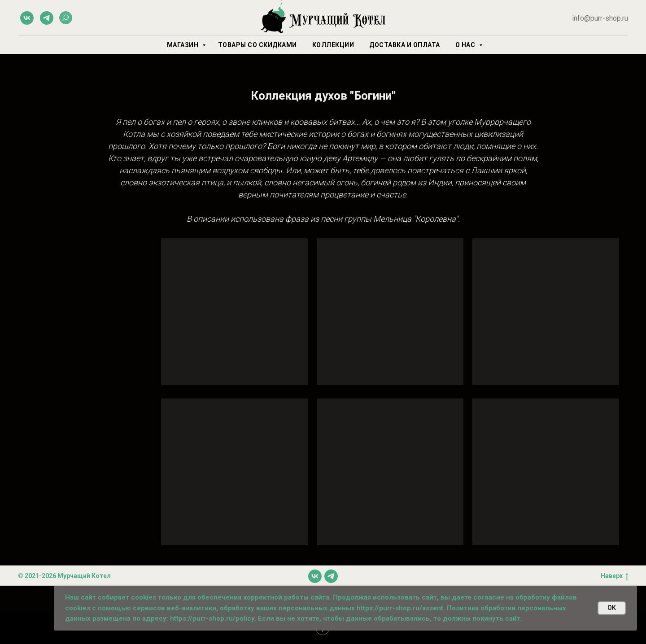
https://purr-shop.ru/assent (400, 608)
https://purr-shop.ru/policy (212, 618)
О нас (466, 45)
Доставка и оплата (405, 45)
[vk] (27, 18)
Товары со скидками (258, 45)
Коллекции (333, 45)
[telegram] (47, 18)
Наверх (614, 576)
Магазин (183, 45)
